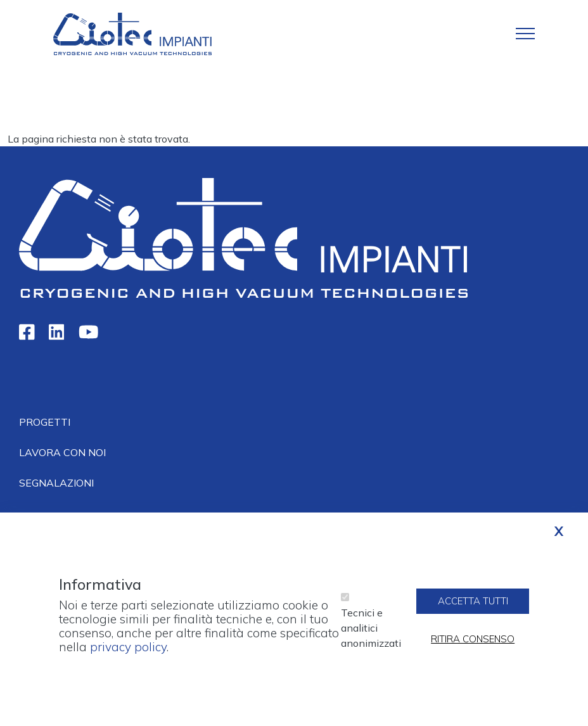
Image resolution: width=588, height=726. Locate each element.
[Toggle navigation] (525, 34)
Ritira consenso (473, 645)
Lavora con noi (62, 452)
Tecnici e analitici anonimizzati (371, 634)
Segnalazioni (56, 483)
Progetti (45, 422)
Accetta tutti (473, 607)
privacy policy (128, 654)
